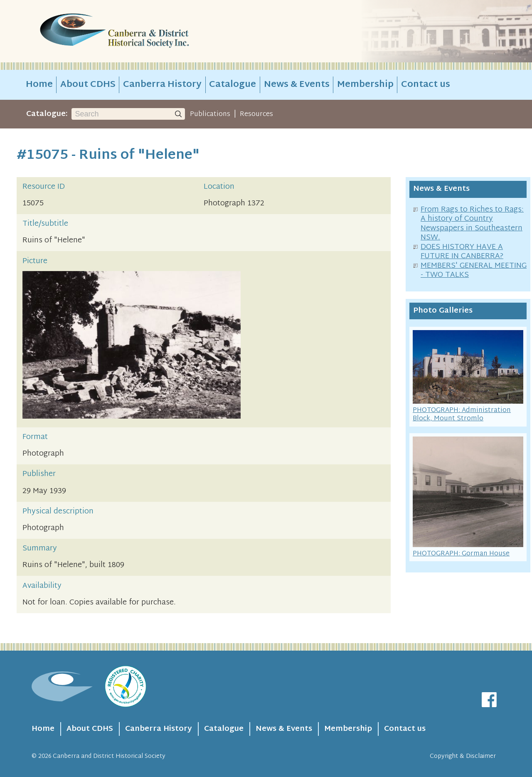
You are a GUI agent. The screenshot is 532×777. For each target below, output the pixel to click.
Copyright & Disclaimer (463, 756)
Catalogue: (47, 114)
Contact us (426, 85)
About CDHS (88, 85)
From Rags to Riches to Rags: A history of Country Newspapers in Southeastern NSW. (472, 224)
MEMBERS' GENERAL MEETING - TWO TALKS (474, 271)
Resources (256, 114)
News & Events (297, 85)
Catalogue (233, 85)
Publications (210, 114)
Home (39, 85)
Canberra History (162, 85)
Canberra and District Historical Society (109, 756)
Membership (365, 85)
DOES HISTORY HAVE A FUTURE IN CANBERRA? (462, 252)
